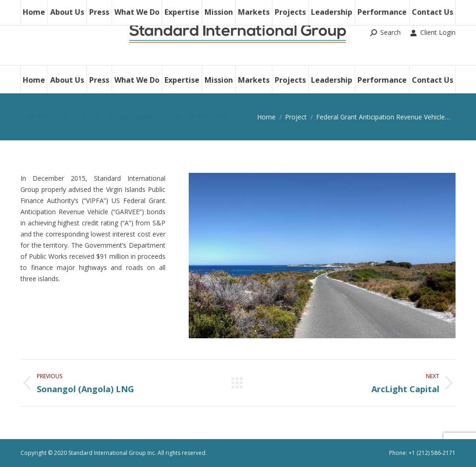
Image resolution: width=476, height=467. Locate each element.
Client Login (433, 33)
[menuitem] (34, 79)
